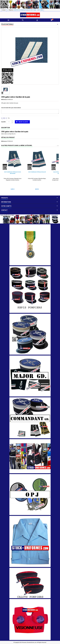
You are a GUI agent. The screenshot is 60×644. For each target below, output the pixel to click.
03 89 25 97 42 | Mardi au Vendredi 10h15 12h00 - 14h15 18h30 (28, 10)
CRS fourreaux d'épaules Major (37, 172)
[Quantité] (9, 122)
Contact (4, 10)
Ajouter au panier (22, 122)
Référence (4, 99)
